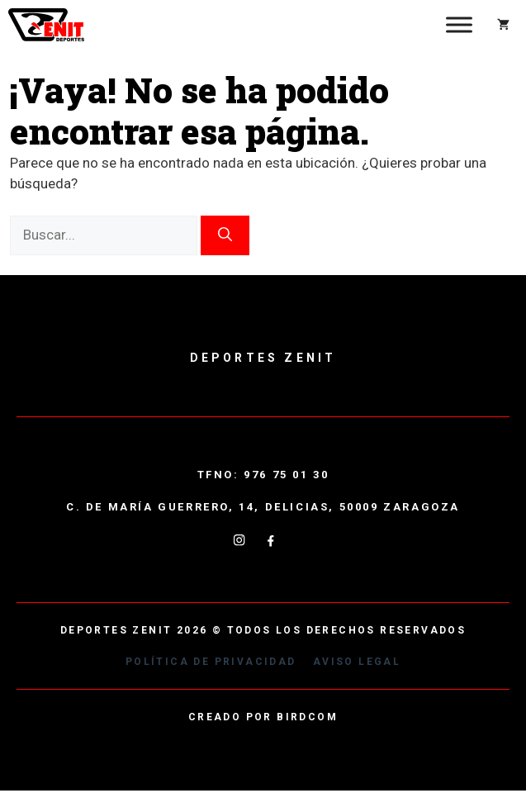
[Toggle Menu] (459, 24)
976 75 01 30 (286, 475)
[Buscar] (225, 235)
